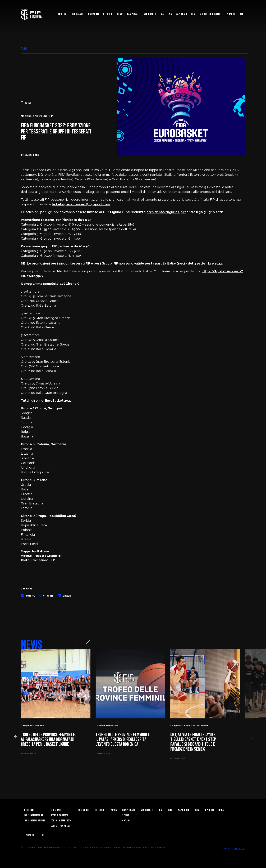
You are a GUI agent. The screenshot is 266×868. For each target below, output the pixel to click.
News (120, 14)
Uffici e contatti (59, 815)
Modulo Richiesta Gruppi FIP (41, 556)
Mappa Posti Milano (35, 551)
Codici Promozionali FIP (38, 560)
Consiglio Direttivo (61, 821)
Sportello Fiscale (210, 14)
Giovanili (127, 821)
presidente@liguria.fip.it (166, 212)
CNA (170, 14)
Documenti (93, 14)
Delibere (108, 14)
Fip (242, 14)
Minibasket (150, 14)
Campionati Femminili (34, 821)
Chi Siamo (78, 14)
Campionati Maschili (34, 815)
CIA (162, 14)
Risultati (63, 14)
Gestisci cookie (157, 847)
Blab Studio (239, 848)
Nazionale (182, 14)
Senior (126, 815)
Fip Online (230, 14)
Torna (26, 103)
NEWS (24, 48)
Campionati (133, 14)
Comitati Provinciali (61, 826)
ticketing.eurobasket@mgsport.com (81, 204)
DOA (193, 14)
